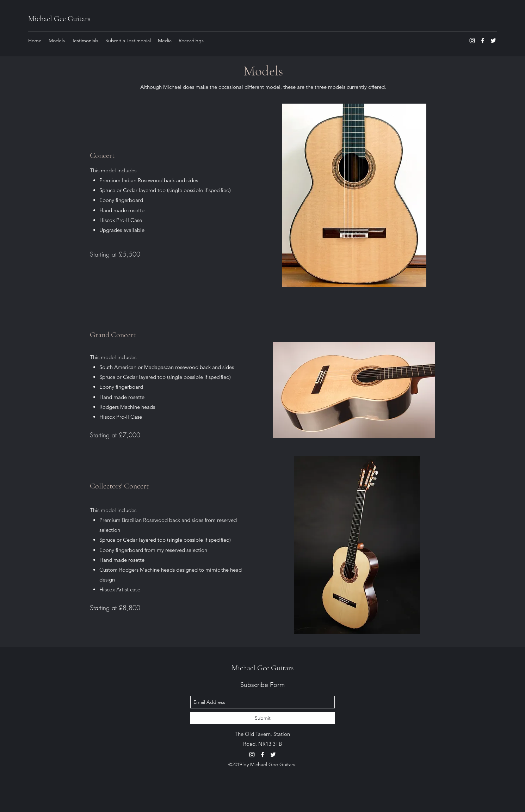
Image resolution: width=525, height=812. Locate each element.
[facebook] (483, 41)
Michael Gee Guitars (59, 19)
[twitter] (493, 41)
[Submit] (262, 718)
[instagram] (472, 41)
